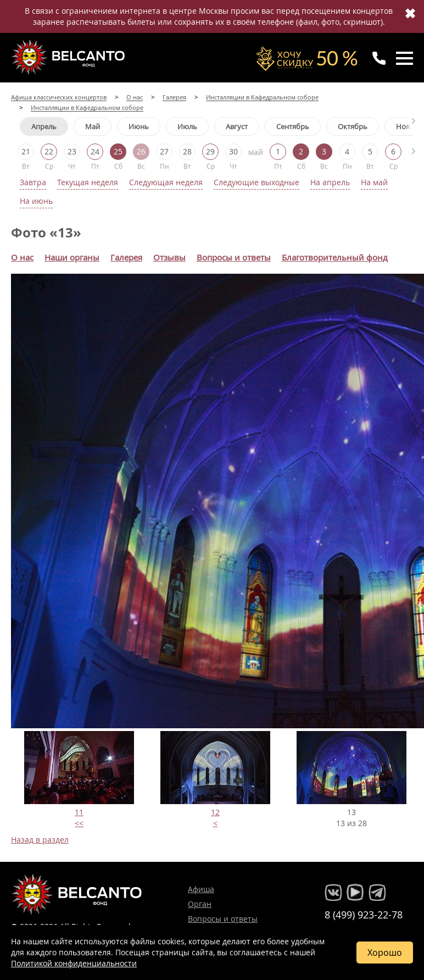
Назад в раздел (40, 840)
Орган (200, 904)
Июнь (139, 126)
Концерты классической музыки (69, 57)
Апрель (44, 126)
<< (79, 823)
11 (79, 812)
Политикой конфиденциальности (74, 963)
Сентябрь (293, 126)
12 (215, 812)
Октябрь (353, 126)
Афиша (201, 889)
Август (237, 126)
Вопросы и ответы (223, 919)
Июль (187, 126)
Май (93, 126)
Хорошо (385, 953)
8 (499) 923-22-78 (364, 915)
